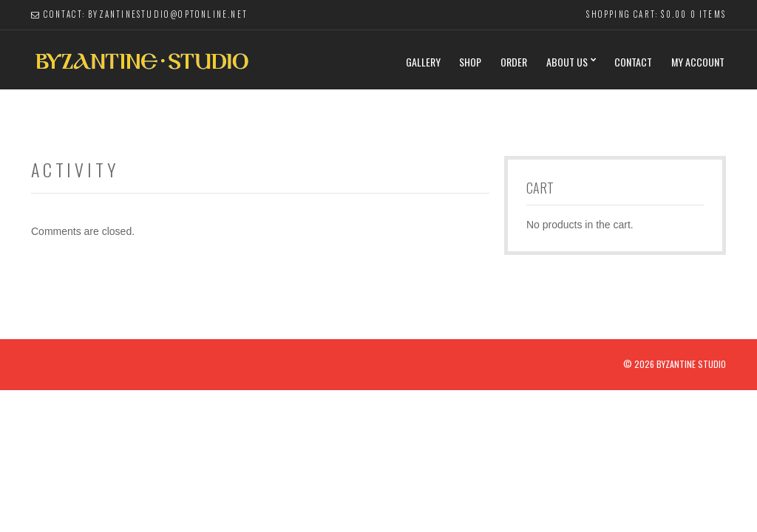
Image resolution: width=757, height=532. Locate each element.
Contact (633, 62)
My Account (698, 62)
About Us (567, 62)
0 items (708, 14)
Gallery (423, 62)
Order (514, 62)
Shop (470, 62)
